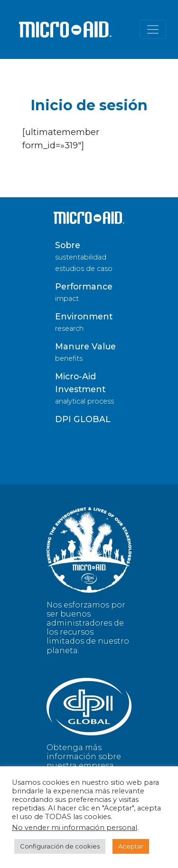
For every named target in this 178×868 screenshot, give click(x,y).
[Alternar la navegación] (153, 29)
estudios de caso (84, 269)
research (69, 328)
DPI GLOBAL (83, 419)
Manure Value (85, 346)
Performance (84, 286)
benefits (69, 358)
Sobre (68, 245)
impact (67, 299)
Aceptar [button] (131, 846)
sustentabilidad (81, 257)
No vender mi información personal (75, 828)
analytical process (84, 401)
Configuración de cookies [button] (60, 846)
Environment (84, 316)
